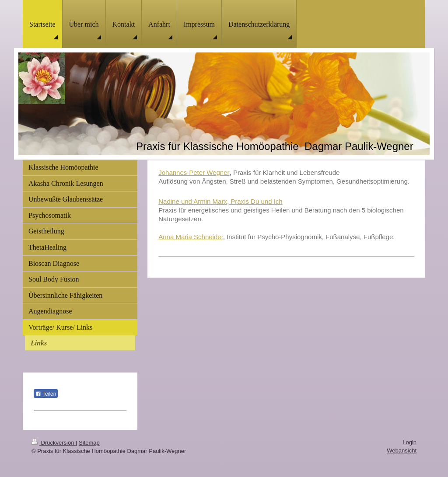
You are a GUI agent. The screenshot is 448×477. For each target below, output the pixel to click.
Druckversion (54, 443)
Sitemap (89, 443)
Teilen (46, 394)
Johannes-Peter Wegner (194, 172)
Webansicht (402, 451)
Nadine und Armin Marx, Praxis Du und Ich (220, 201)
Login (409, 442)
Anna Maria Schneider (191, 237)
